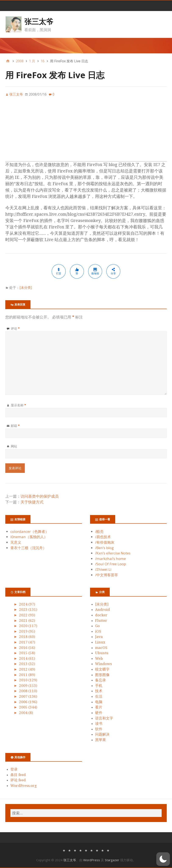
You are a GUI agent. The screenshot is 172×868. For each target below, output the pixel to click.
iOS (98, 631)
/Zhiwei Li (103, 569)
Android (103, 610)
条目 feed (18, 775)
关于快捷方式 (32, 502)
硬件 (99, 713)
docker (101, 615)
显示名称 (18, 405)
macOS (101, 648)
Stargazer (112, 860)
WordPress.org (24, 786)
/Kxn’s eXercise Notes (113, 553)
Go (97, 626)
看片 (99, 707)
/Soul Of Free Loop (111, 564)
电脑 (99, 702)
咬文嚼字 (102, 669)
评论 (15, 328)
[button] (163, 859)
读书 (99, 724)
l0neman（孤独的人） (29, 537)
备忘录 (101, 680)
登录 (14, 769)
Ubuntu (102, 653)
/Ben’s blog (104, 548)
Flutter (101, 621)
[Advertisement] (86, 132)
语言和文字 (104, 718)
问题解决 (102, 734)
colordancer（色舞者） (30, 531)
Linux (100, 642)
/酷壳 (99, 531)
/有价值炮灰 (105, 542)
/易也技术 (103, 537)
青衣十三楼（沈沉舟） (28, 548)
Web (99, 658)
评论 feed (18, 780)
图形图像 (102, 675)
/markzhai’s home (110, 559)
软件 (99, 729)
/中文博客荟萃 (107, 575)
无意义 (16, 542)
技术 (99, 691)
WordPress (92, 860)
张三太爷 (39, 21)
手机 (99, 686)
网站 (14, 446)
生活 (99, 696)
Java (99, 637)
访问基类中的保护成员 (40, 496)
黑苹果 (101, 740)
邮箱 (15, 426)
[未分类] (26, 287)
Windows (103, 664)
